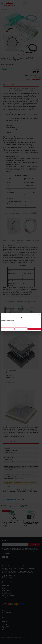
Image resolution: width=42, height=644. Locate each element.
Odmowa (8, 329)
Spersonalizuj (21, 329)
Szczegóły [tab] (21, 317)
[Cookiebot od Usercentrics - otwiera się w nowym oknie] (35, 314)
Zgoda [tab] (7, 317)
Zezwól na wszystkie (34, 329)
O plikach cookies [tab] (35, 317)
